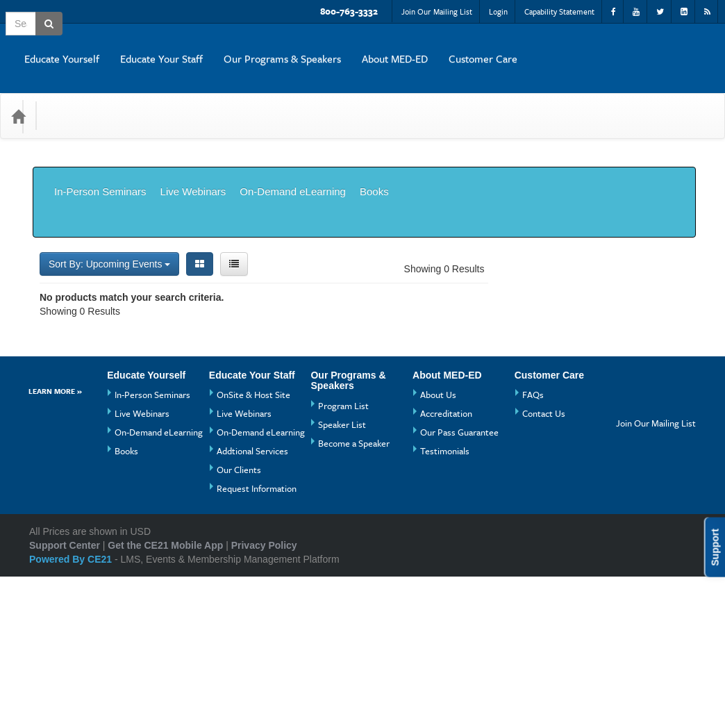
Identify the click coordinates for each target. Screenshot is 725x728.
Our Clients (239, 621)
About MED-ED (585, 48)
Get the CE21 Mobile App (165, 697)
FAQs (533, 546)
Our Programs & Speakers (473, 48)
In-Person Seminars (100, 160)
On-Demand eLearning (293, 160)
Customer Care (673, 48)
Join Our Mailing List (437, 11)
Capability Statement (559, 11)
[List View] (234, 201)
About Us (438, 546)
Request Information (257, 640)
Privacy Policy (264, 697)
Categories (77, 95)
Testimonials (445, 602)
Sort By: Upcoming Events (109, 201)
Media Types (152, 95)
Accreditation (446, 565)
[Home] (18, 95)
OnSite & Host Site (253, 546)
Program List (343, 557)
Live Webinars (193, 160)
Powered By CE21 (72, 711)
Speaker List (342, 576)
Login (498, 11)
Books (374, 160)
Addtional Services (252, 602)
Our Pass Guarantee (459, 584)
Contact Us (544, 565)
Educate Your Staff (352, 48)
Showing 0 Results (444, 206)
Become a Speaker (354, 595)
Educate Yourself (252, 48)
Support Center (65, 697)
